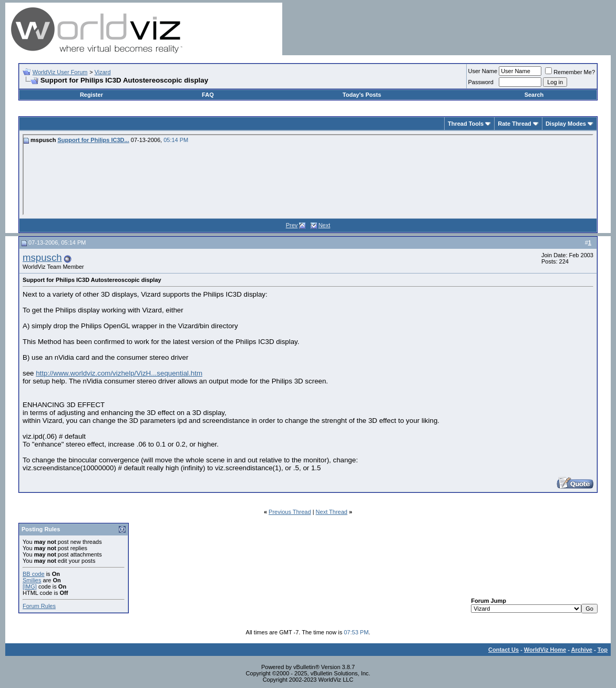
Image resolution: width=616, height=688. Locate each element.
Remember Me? (570, 72)
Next (325, 225)
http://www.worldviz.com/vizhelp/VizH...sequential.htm (119, 373)
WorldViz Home (545, 650)
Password (481, 82)
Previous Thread (290, 512)
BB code (34, 574)
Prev (292, 225)
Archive (582, 650)
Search (534, 95)
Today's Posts (362, 95)
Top (603, 650)
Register (91, 95)
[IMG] (30, 586)
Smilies (32, 580)
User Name (483, 71)
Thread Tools (466, 124)
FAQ (208, 95)
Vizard (103, 72)
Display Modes (566, 124)
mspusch (42, 257)
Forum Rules (39, 606)
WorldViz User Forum (60, 72)
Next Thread (332, 512)
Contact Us (504, 650)
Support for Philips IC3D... (93, 140)
